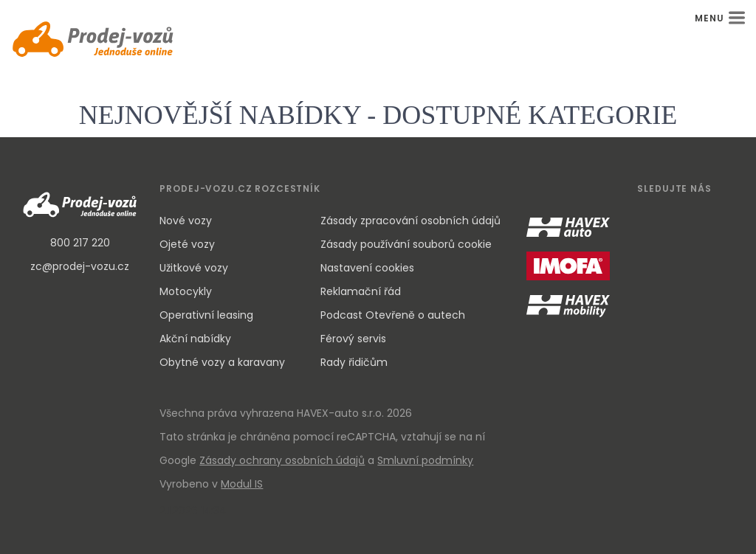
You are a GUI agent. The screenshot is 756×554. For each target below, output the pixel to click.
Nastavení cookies (367, 268)
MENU (720, 18)
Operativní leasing (206, 315)
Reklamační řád (361, 291)
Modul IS (242, 484)
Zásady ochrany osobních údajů (282, 460)
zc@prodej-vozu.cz (80, 266)
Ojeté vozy (187, 244)
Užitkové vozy (194, 268)
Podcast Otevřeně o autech (393, 315)
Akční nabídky (195, 339)
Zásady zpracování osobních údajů (410, 221)
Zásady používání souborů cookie (406, 244)
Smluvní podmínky (425, 460)
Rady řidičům (354, 362)
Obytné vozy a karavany (222, 362)
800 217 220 (80, 243)
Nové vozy (186, 221)
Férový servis (353, 339)
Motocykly (186, 291)
